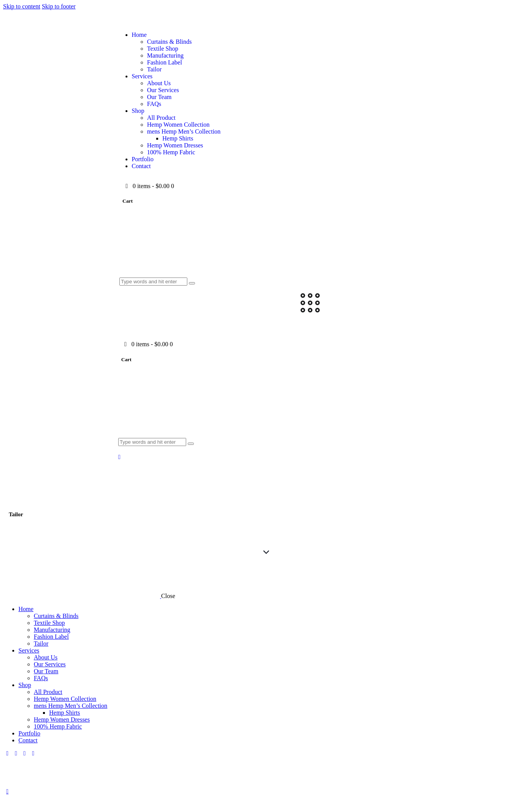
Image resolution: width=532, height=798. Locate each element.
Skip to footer (59, 6)
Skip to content (22, 6)
